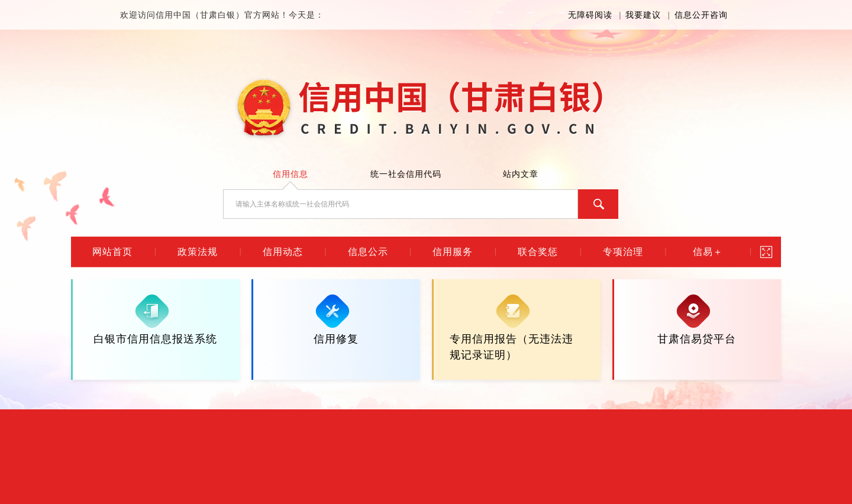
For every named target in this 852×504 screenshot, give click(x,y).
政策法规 (198, 252)
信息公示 (368, 252)
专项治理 (623, 252)
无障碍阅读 (590, 15)
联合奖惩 (538, 252)
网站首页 (112, 252)
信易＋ (708, 252)
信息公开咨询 (701, 15)
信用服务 (453, 252)
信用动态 (283, 252)
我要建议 (643, 15)
